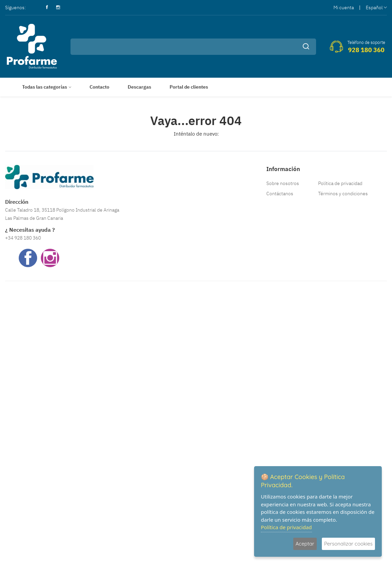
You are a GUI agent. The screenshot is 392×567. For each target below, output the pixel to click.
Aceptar (305, 544)
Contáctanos (280, 194)
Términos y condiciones (343, 194)
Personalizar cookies (348, 544)
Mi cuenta (344, 7)
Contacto (99, 87)
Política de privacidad (340, 183)
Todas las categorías (45, 87)
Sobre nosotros (283, 183)
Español (376, 7)
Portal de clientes (189, 87)
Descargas (139, 87)
